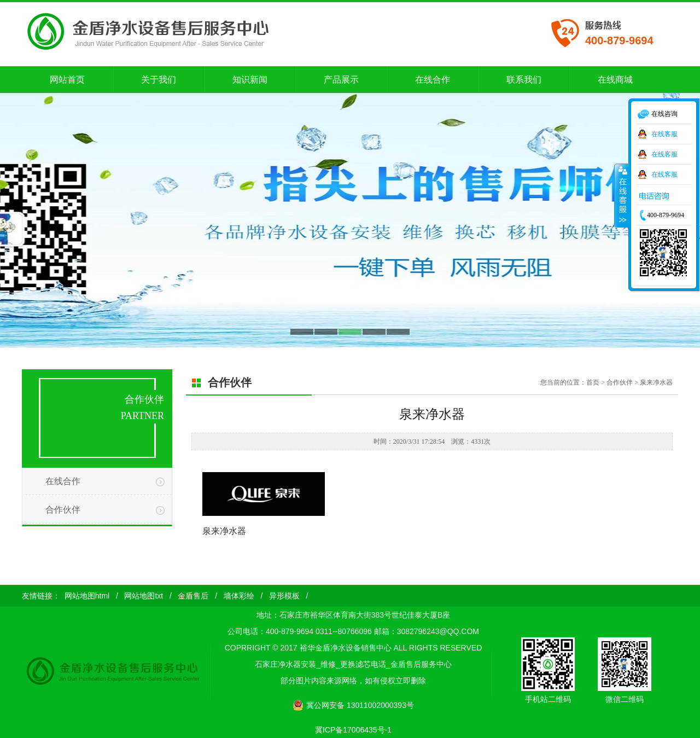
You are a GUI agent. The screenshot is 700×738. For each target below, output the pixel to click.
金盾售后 (193, 596)
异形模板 (284, 596)
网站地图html (87, 596)
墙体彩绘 (239, 596)
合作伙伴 (63, 510)
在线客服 (664, 134)
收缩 (622, 195)
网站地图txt (144, 596)
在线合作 (63, 481)
